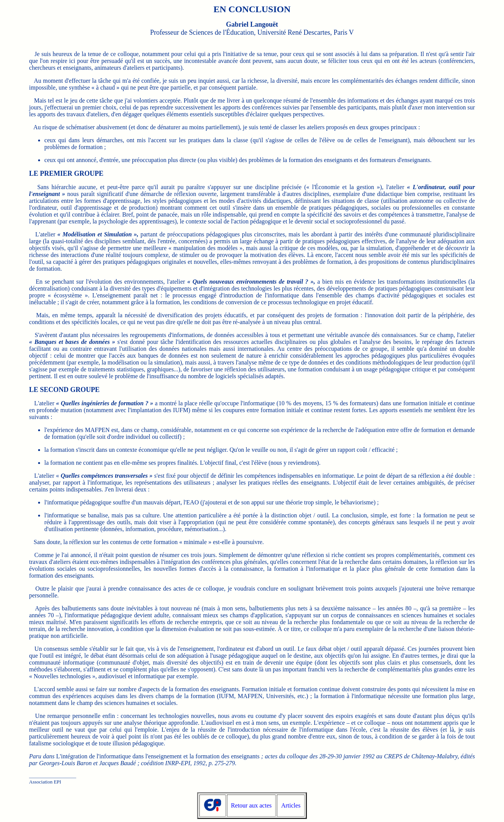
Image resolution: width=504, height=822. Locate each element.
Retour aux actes (251, 805)
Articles (291, 805)
